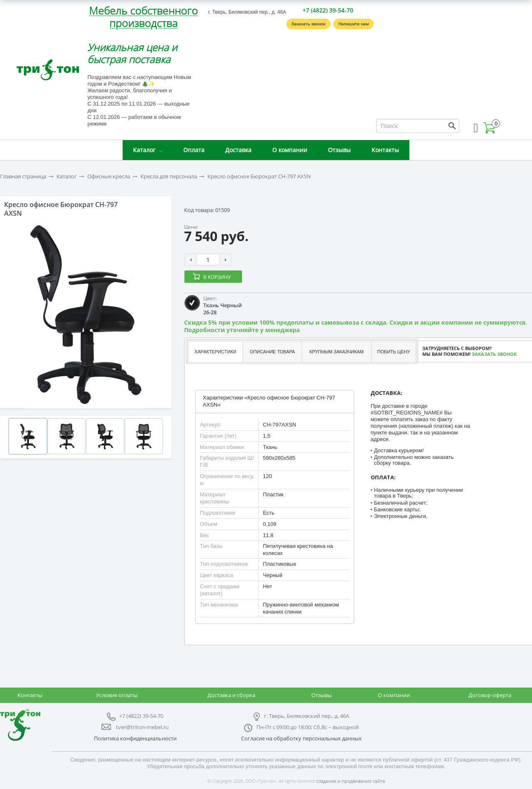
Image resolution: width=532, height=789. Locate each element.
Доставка (238, 150)
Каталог (144, 150)
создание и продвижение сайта (351, 781)
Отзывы (339, 150)
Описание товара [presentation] (272, 352)
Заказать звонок (308, 24)
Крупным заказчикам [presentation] (336, 352)
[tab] (215, 352)
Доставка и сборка (231, 695)
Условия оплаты (117, 695)
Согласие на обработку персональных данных (301, 738)
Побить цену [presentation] (394, 352)
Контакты (385, 150)
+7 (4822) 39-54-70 (328, 10)
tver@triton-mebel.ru (142, 727)
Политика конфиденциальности (135, 738)
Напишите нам (353, 24)
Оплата (194, 150)
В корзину (217, 277)
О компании (290, 150)
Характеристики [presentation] (216, 352)
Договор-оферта (490, 695)
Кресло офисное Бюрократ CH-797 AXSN (259, 176)
